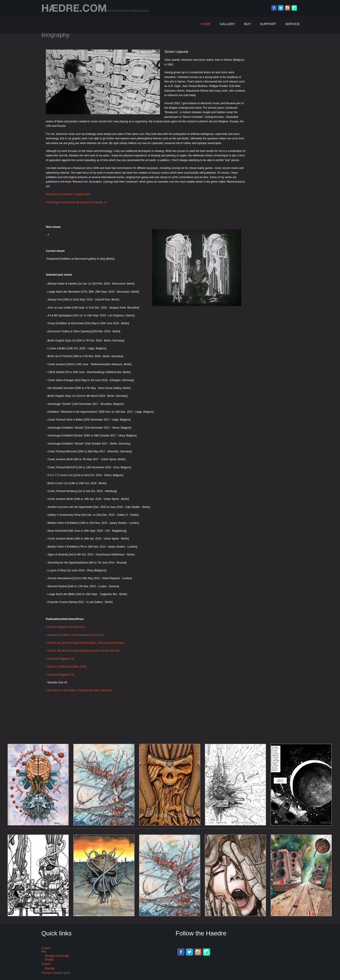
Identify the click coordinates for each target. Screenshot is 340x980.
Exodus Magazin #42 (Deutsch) (66, 627)
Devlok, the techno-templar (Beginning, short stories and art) (83, 651)
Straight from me (57, 956)
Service (292, 24)
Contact (46, 948)
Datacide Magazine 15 (61, 675)
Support (268, 24)
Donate (50, 968)
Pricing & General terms (56, 973)
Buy (248, 24)
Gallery (227, 24)
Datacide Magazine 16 (61, 659)
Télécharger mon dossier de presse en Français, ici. (77, 202)
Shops (49, 959)
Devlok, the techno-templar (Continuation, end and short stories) (86, 643)
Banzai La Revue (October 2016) (67, 667)
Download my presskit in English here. (69, 194)
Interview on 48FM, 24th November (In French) (75, 635)
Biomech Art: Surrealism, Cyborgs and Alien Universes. (81, 690)
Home (206, 24)
